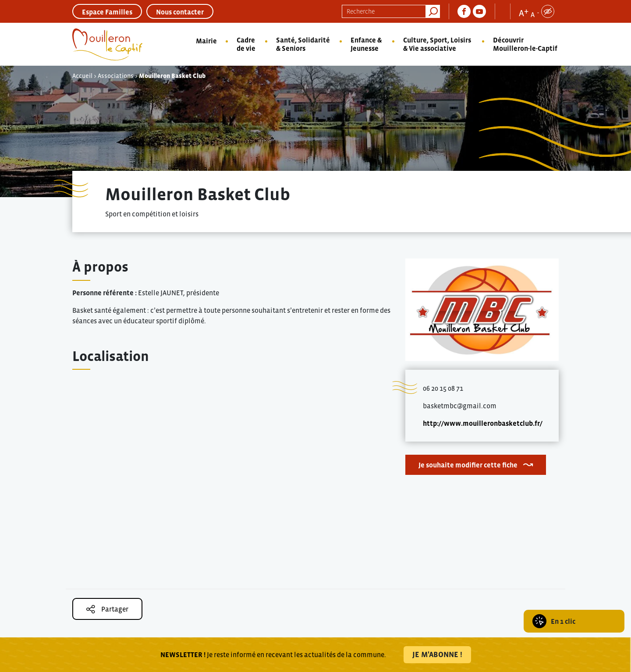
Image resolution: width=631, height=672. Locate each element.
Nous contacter (180, 12)
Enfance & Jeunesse (366, 44)
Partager (107, 609)
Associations (116, 76)
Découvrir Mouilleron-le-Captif (525, 44)
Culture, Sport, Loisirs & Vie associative (437, 44)
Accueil (82, 76)
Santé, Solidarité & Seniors (303, 44)
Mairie (206, 41)
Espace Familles (107, 12)
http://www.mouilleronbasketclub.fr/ (483, 423)
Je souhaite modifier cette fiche (468, 465)
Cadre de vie (246, 44)
